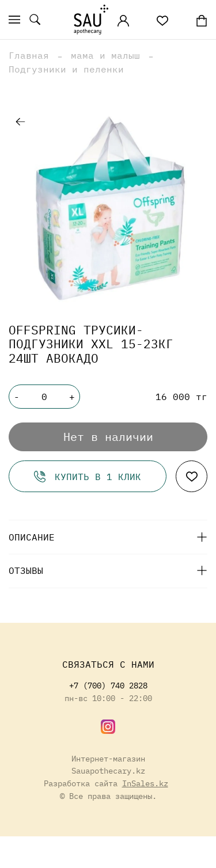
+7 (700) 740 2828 (108, 685)
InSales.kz (145, 783)
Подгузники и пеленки (66, 69)
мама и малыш (105, 55)
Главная (29, 55)
